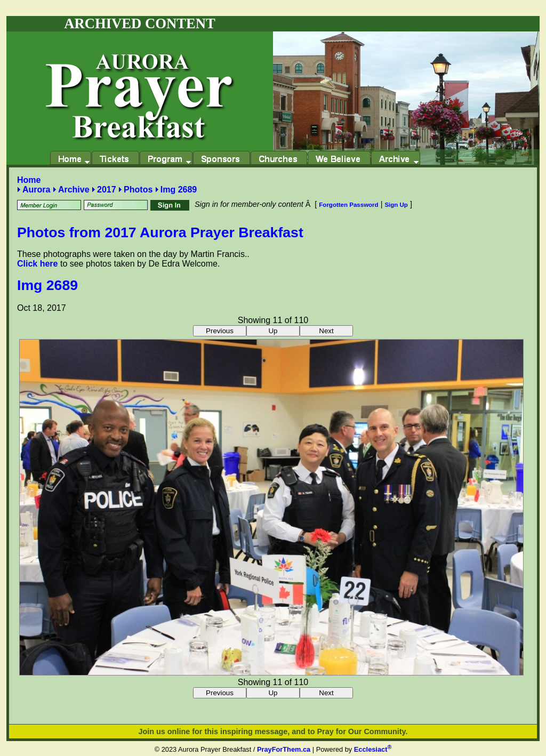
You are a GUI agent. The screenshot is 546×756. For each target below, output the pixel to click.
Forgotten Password (348, 205)
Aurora (36, 190)
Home (29, 180)
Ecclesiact (373, 749)
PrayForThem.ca (284, 749)
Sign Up (396, 205)
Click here (37, 264)
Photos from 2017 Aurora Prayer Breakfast (160, 232)
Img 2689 (179, 190)
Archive (74, 190)
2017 (107, 190)
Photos (138, 190)
